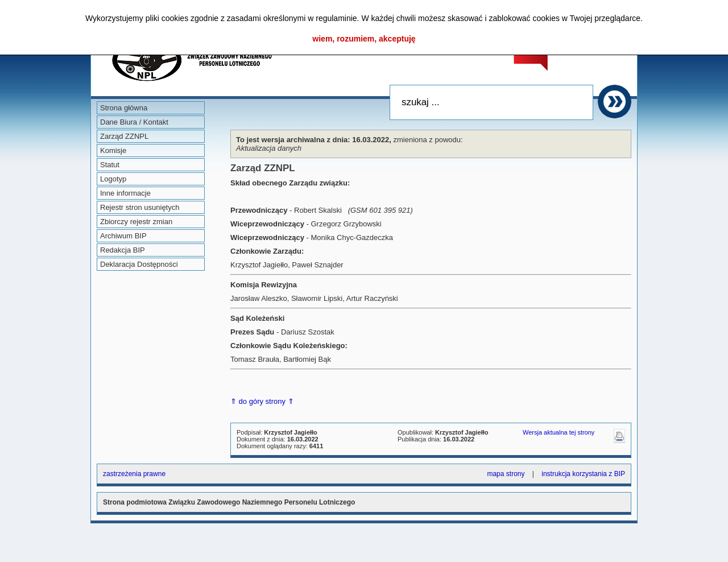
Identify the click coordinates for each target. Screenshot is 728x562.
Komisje (113, 150)
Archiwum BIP (123, 236)
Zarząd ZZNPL (124, 136)
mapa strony (506, 474)
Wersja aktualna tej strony (559, 432)
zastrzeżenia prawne (134, 474)
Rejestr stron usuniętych (140, 207)
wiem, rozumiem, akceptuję (364, 39)
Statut (110, 165)
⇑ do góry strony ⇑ (262, 401)
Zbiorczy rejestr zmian (136, 222)
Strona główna (124, 108)
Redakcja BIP (123, 250)
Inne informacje (125, 193)
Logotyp (113, 179)
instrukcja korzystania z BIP (583, 474)
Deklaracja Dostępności (139, 264)
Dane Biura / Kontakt (134, 122)
